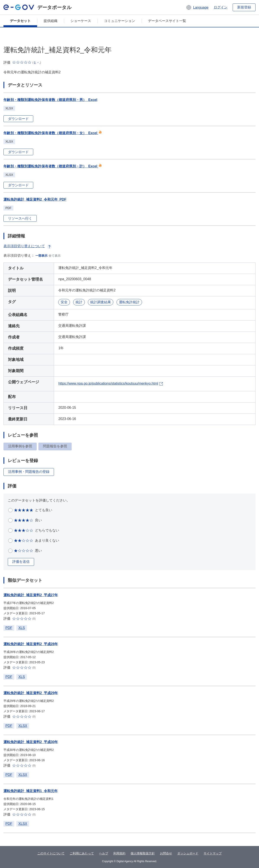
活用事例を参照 (20, 446)
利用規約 (119, 853)
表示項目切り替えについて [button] (28, 246)
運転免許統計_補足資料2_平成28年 (31, 644)
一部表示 (41, 256)
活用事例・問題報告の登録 (29, 472)
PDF (9, 628)
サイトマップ (213, 853)
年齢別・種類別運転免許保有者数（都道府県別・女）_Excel (53, 133)
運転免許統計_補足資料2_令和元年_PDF (35, 199)
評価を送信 (21, 562)
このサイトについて (51, 853)
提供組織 (51, 21)
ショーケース (81, 21)
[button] (197, 7)
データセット (20, 21)
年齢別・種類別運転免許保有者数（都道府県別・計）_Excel (53, 166)
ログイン (221, 7)
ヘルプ (104, 853)
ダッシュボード (188, 853)
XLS (22, 628)
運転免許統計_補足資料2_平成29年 (31, 693)
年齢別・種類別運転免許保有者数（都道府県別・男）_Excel (50, 100)
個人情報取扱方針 (143, 853)
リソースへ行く (20, 218)
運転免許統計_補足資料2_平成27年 (31, 595)
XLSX (23, 726)
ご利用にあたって (82, 853)
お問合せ (166, 853)
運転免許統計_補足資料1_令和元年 (31, 791)
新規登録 (244, 7)
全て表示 (55, 256)
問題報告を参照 (55, 446)
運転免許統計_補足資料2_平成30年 (31, 742)
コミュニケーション (120, 21)
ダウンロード (18, 119)
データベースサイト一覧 (167, 21)
